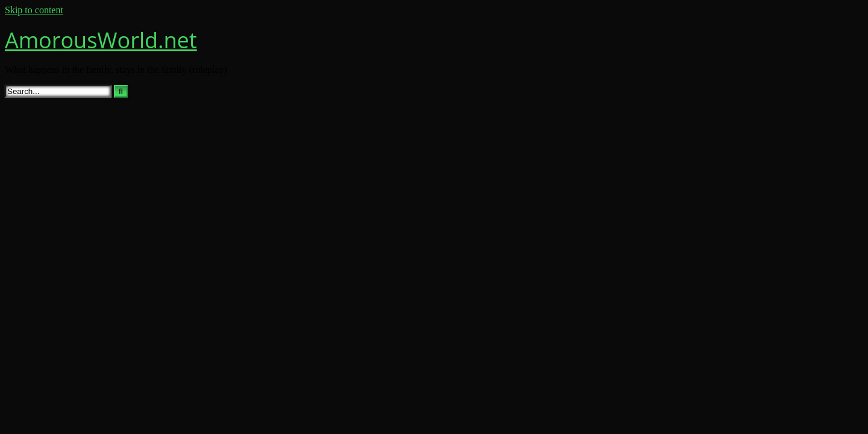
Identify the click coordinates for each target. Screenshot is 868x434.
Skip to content (34, 10)
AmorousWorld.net (101, 40)
